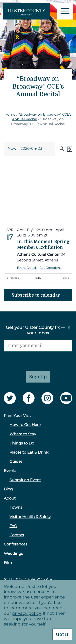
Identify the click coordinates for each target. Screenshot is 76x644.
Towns (16, 507)
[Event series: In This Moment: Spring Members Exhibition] (46, 236)
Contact (17, 535)
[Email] (38, 346)
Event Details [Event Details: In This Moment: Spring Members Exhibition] (27, 268)
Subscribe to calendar (36, 295)
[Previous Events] (13, 278)
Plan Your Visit (17, 416)
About (10, 498)
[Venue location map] (38, 194)
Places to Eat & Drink (29, 452)
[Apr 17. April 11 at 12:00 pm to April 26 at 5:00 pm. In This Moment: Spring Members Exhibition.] (38, 249)
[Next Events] (65, 278)
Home (10, 114)
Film (8, 563)
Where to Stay (23, 434)
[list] (38, 249)
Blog (8, 489)
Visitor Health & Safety (30, 517)
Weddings (13, 553)
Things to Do (22, 443)
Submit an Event (25, 480)
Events (10, 471)
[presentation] (35, 359)
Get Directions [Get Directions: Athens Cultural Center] (50, 268)
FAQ (13, 526)
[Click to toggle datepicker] (27, 149)
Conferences (16, 544)
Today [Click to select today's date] (38, 278)
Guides (16, 461)
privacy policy (26, 613)
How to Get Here (25, 425)
